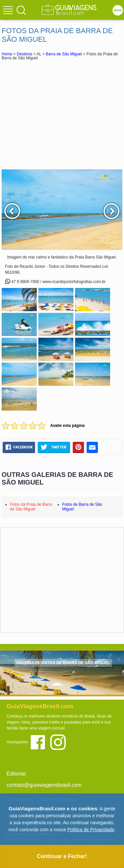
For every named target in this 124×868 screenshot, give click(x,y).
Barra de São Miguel (64, 54)
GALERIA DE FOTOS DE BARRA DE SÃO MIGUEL (63, 663)
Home (7, 54)
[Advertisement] (62, 115)
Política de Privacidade (91, 830)
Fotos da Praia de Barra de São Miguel (31, 507)
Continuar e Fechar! (62, 856)
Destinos (25, 54)
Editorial (16, 774)
